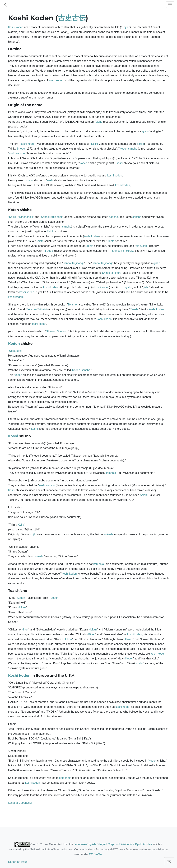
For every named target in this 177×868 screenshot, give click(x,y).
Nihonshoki (26, 217)
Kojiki (125, 27)
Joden (55, 598)
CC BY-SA (95, 854)
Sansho (86, 370)
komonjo (111, 473)
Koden (14, 344)
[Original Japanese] (20, 803)
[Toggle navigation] (170, 5)
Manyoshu (142, 246)
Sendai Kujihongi (51, 217)
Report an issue (18, 862)
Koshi (12, 27)
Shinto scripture (112, 273)
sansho (133, 149)
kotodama (65, 778)
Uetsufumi (15, 351)
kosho (29, 180)
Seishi (144, 495)
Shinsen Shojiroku (123, 251)
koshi (52, 80)
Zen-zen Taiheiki (37, 309)
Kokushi (108, 534)
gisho (99, 122)
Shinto (50, 231)
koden (20, 27)
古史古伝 (72, 18)
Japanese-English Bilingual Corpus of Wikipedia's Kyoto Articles (113, 844)
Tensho (72, 305)
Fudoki (49, 251)
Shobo (21, 149)
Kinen (25, 630)
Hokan (22, 607)
